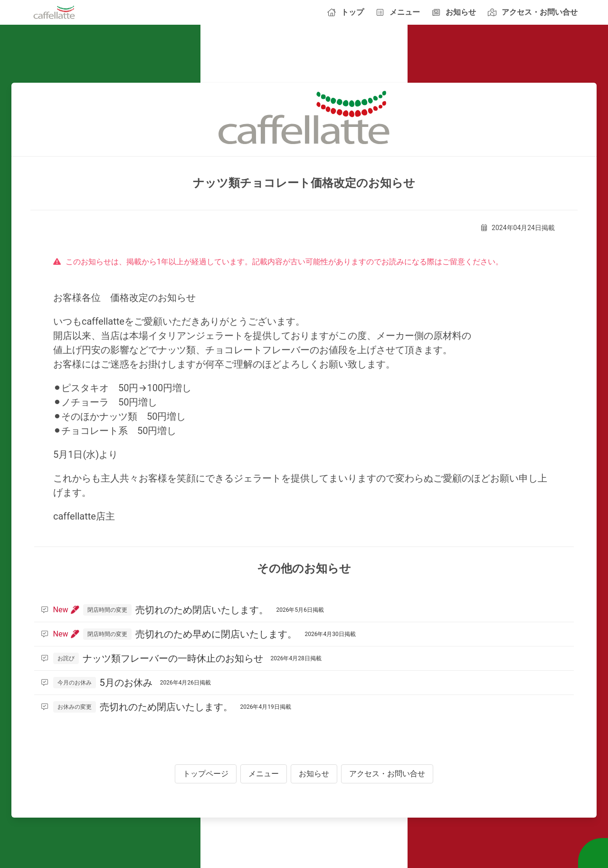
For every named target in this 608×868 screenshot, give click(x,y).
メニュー (398, 12)
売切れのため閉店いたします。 (183, 610)
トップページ (206, 774)
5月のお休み (126, 683)
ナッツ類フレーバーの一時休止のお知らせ (181, 658)
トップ (345, 12)
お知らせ (454, 12)
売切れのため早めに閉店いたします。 (199, 634)
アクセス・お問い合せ (532, 12)
